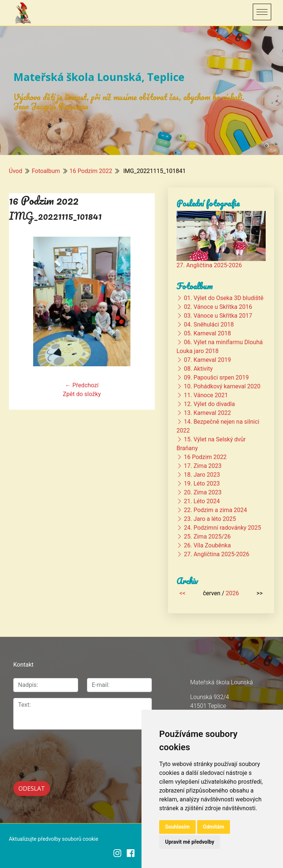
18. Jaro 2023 (202, 475)
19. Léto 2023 (202, 484)
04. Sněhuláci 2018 (209, 324)
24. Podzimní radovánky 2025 (223, 528)
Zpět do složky (82, 394)
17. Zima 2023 (203, 466)
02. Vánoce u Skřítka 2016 (218, 307)
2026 (233, 593)
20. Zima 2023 (203, 492)
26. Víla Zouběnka (207, 545)
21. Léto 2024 (202, 501)
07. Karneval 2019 (207, 360)
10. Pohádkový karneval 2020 (222, 386)
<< (182, 593)
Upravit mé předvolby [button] (190, 842)
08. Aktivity (198, 369)
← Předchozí (82, 385)
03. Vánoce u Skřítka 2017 (218, 316)
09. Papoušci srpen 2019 (216, 377)
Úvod (15, 171)
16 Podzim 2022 (91, 171)
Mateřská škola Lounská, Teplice (99, 77)
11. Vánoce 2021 (206, 395)
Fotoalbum (46, 171)
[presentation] (53, 747)
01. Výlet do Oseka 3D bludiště (224, 298)
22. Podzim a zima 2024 (215, 510)
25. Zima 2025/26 (207, 537)
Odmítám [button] (214, 827)
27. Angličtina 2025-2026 (209, 265)
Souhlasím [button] (177, 827)
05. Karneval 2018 (207, 333)
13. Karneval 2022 (207, 413)
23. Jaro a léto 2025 (210, 519)
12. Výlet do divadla (209, 404)
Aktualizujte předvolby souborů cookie (54, 838)
